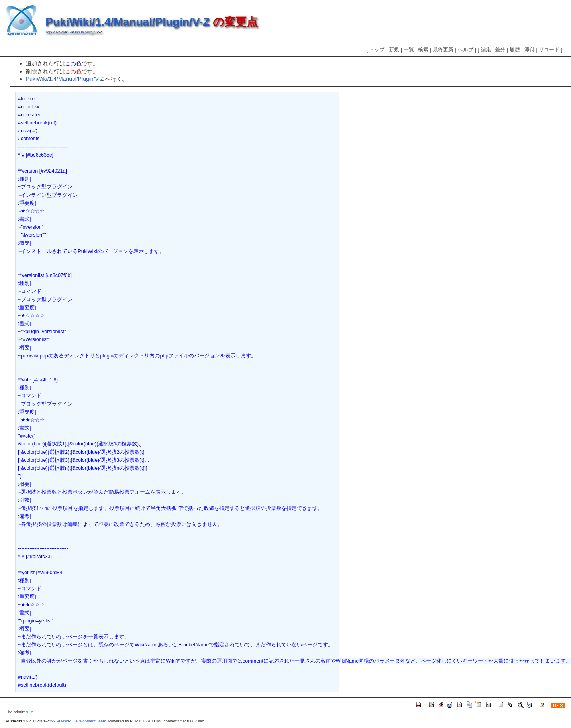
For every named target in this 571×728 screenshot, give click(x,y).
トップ (377, 50)
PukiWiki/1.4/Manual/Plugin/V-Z (128, 22)
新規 (394, 50)
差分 (500, 50)
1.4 (69, 32)
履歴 (515, 50)
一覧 (409, 50)
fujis (30, 712)
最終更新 (443, 50)
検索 (423, 50)
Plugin (91, 32)
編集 (486, 50)
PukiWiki (59, 32)
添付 (530, 50)
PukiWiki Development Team (81, 721)
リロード (549, 50)
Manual (79, 32)
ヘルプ (466, 50)
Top (48, 32)
